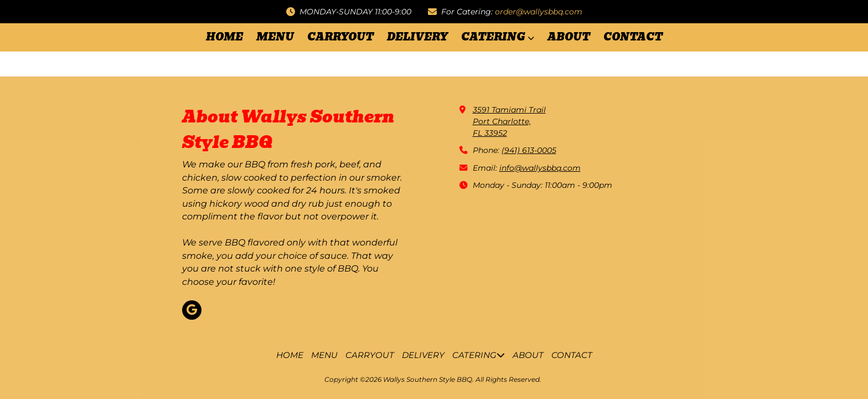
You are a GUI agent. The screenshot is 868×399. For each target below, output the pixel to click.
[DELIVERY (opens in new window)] (417, 37)
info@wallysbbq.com (540, 168)
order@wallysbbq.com (539, 12)
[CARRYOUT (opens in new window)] (340, 37)
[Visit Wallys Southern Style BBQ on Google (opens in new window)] (192, 310)
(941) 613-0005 (529, 150)
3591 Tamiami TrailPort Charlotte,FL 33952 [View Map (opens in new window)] (509, 121)
